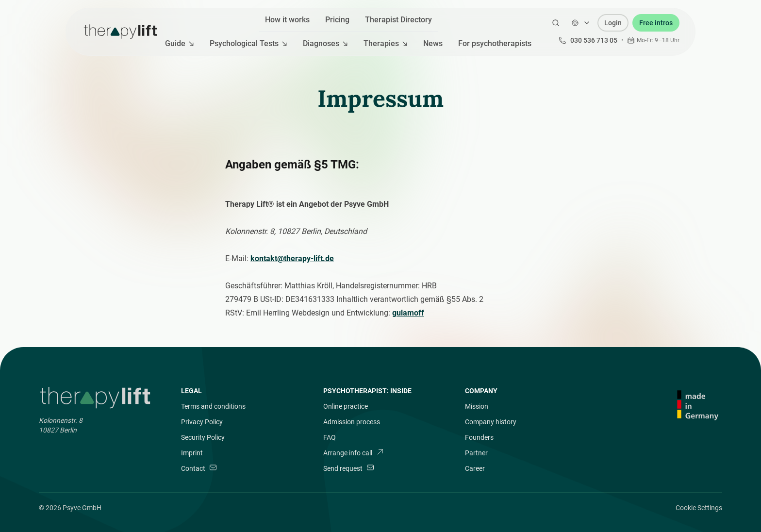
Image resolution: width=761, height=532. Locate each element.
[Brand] (96, 398)
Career (475, 468)
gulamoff (408, 313)
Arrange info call (354, 452)
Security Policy (203, 437)
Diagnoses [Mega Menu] (325, 43)
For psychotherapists (495, 43)
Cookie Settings (699, 508)
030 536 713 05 (588, 40)
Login (613, 23)
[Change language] (581, 23)
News (433, 43)
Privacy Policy (202, 422)
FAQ (330, 437)
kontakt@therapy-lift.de (292, 258)
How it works (287, 20)
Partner (476, 453)
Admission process (352, 422)
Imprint (192, 453)
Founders (479, 437)
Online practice (346, 406)
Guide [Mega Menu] (180, 43)
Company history (491, 422)
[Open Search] (556, 23)
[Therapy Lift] (120, 32)
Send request (349, 468)
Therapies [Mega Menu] (386, 43)
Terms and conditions (213, 406)
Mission (477, 406)
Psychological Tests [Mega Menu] (248, 43)
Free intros (656, 23)
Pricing (337, 20)
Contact (199, 468)
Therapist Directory (398, 20)
